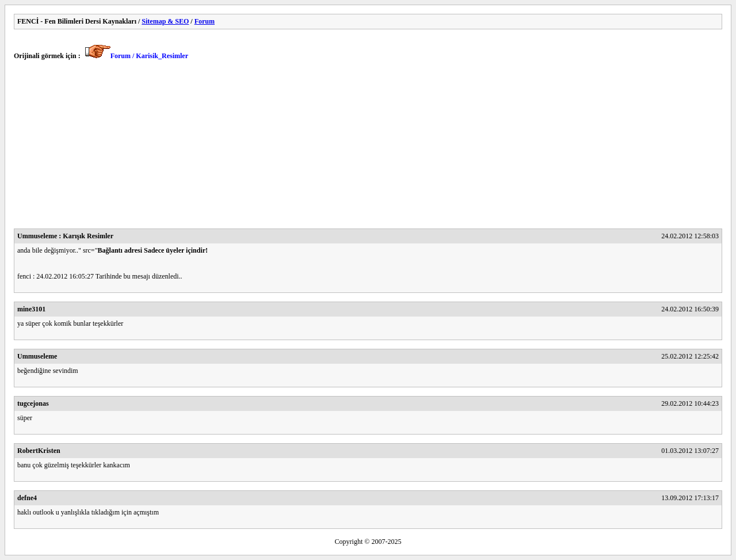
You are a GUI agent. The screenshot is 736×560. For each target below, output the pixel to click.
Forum (205, 21)
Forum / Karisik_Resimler (149, 56)
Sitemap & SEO (165, 21)
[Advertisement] (359, 148)
